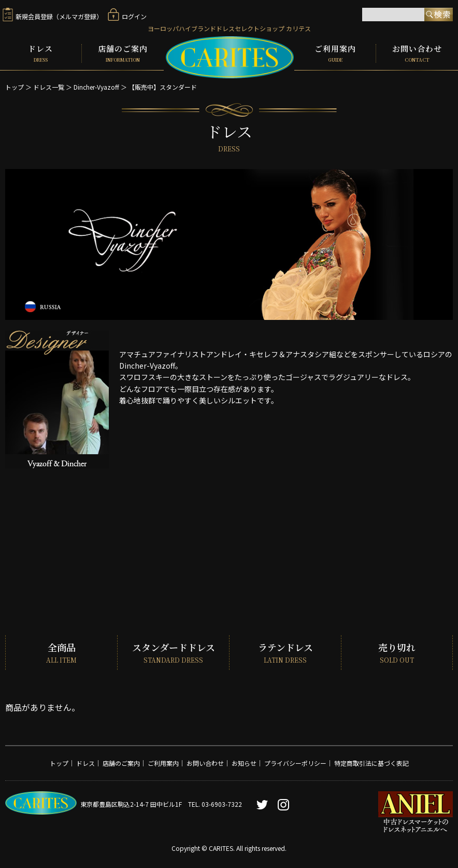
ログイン (127, 16)
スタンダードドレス (173, 652)
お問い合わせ (417, 53)
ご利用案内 (335, 53)
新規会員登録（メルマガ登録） (53, 16)
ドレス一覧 (49, 86)
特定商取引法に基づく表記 (371, 762)
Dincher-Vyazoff (96, 86)
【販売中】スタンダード (163, 86)
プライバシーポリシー (295, 762)
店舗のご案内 (123, 53)
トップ (15, 86)
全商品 (61, 652)
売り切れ (397, 652)
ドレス (41, 53)
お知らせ (244, 762)
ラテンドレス (285, 652)
